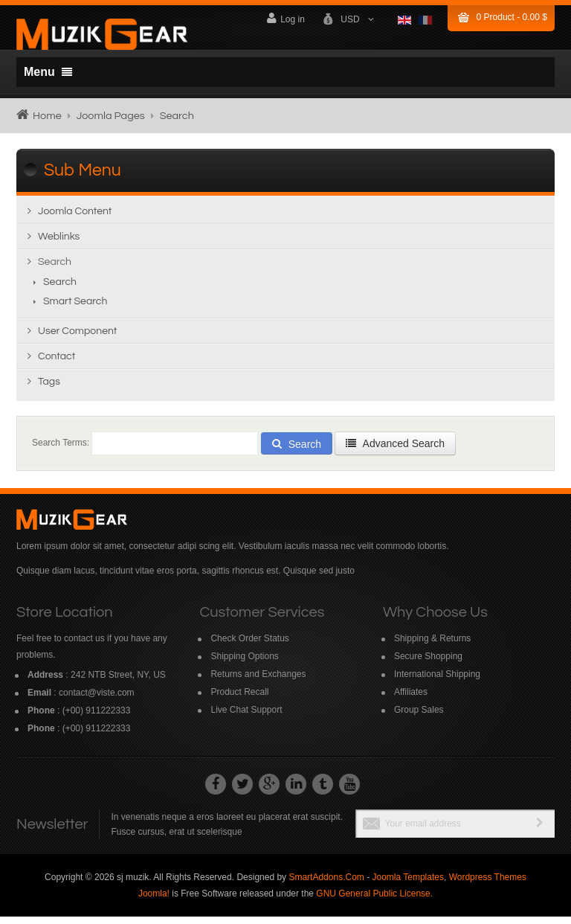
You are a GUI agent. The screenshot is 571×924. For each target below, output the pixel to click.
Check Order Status (249, 646)
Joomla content (75, 219)
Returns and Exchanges (258, 681)
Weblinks (59, 244)
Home (47, 116)
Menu (48, 72)
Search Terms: (61, 450)
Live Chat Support (246, 717)
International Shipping (437, 681)
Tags (49, 389)
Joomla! (154, 901)
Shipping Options (244, 664)
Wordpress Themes (488, 885)
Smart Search (75, 309)
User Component (77, 339)
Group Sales (419, 717)
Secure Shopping (428, 664)
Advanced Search (395, 451)
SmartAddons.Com (326, 885)
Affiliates (411, 699)
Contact (57, 364)
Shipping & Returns (432, 646)
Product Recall (239, 699)
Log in (286, 18)
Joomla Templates (408, 885)
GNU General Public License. (374, 901)
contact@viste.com (97, 700)
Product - (512, 17)
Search (55, 269)
